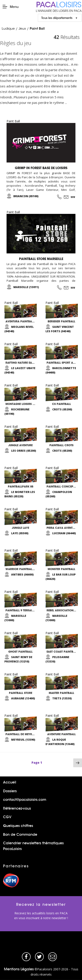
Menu (10, 7)
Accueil (10, 782)
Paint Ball (37, 28)
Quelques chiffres (18, 826)
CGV (7, 817)
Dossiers (10, 791)
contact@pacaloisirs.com (25, 800)
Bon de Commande (20, 835)
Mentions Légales (19, 969)
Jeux (22, 28)
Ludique (8, 28)
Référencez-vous (17, 808)
